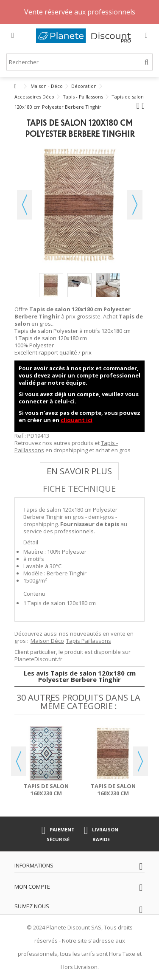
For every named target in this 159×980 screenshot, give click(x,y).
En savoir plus (79, 471)
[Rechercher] (146, 62)
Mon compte (32, 887)
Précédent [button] (25, 205)
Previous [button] (19, 761)
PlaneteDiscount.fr (38, 659)
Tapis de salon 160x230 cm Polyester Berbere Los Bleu (46, 797)
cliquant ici (77, 420)
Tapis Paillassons (89, 641)
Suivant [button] (135, 205)
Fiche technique (79, 489)
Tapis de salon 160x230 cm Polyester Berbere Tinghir (113, 797)
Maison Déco (47, 641)
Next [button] (140, 761)
